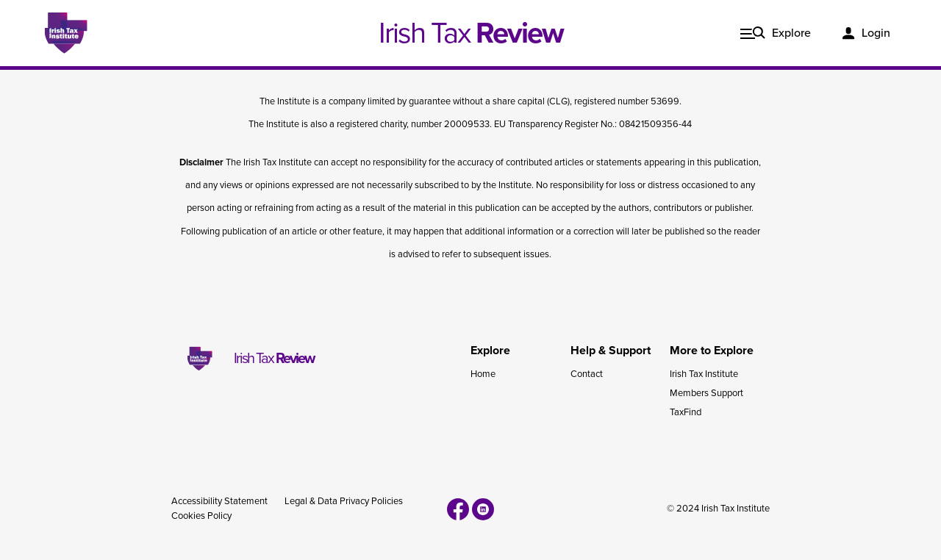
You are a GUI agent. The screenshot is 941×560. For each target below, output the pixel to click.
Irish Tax (471, 33)
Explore (791, 33)
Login (876, 33)
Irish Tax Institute (704, 374)
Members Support (706, 393)
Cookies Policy (201, 516)
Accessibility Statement (219, 501)
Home (483, 374)
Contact (587, 374)
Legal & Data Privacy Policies (344, 501)
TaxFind (686, 412)
